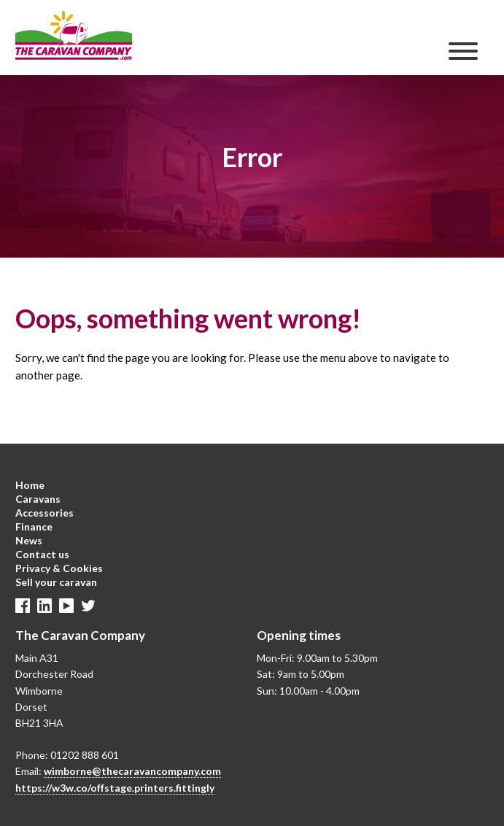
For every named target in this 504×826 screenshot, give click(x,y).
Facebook (23, 606)
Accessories (44, 513)
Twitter (88, 606)
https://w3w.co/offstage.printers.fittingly (115, 788)
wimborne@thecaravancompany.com (132, 771)
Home (30, 485)
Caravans (38, 499)
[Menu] (463, 51)
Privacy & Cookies (59, 568)
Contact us (42, 554)
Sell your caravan (56, 582)
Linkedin (44, 606)
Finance (34, 526)
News (29, 540)
